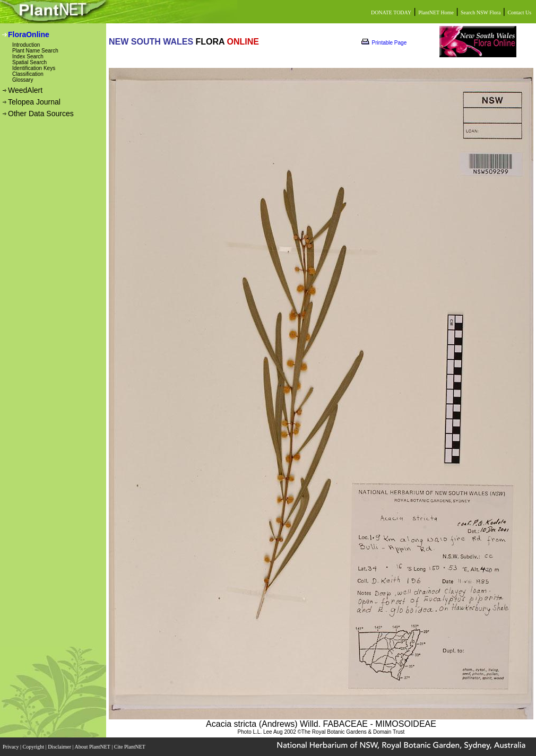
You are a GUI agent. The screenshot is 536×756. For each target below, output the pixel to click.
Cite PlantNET (130, 747)
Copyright (34, 747)
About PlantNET (93, 747)
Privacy (11, 747)
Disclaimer (60, 747)
